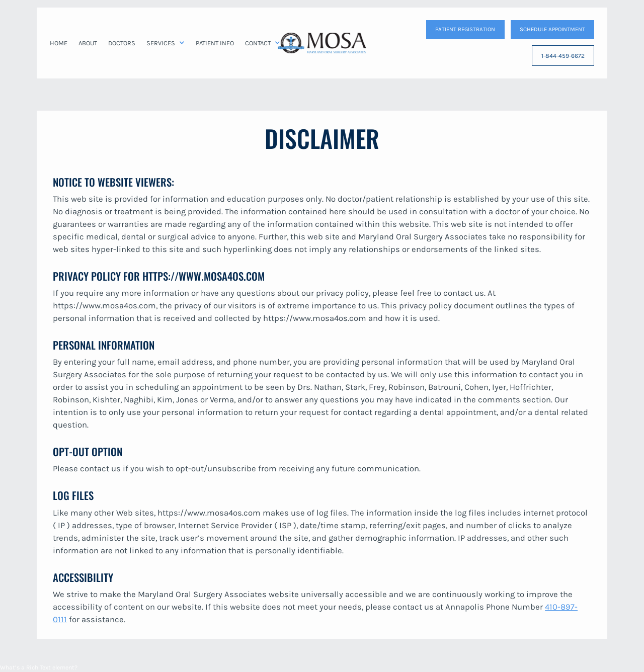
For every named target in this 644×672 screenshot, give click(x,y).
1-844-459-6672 (563, 56)
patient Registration (465, 29)
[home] (322, 43)
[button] (166, 43)
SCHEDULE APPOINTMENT (552, 29)
